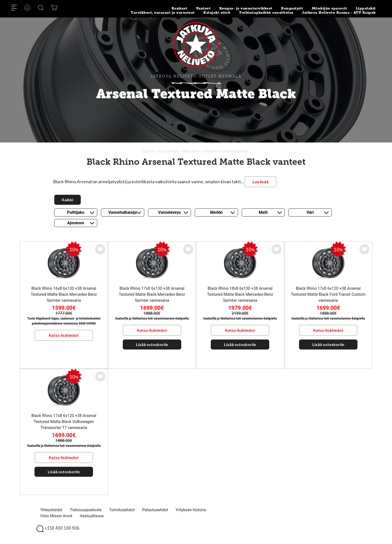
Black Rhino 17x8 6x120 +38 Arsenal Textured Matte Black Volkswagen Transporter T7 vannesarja (64, 422)
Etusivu (149, 151)
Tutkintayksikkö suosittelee (266, 13)
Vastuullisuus (92, 516)
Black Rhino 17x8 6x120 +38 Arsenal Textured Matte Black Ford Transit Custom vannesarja (328, 294)
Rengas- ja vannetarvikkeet (246, 8)
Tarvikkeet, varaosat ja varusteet (163, 13)
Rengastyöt (292, 8)
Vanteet (203, 8)
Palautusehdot (155, 510)
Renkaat (179, 8)
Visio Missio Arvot (56, 516)
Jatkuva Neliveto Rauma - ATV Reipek (339, 13)
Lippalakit (366, 8)
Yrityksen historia (191, 510)
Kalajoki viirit (217, 13)
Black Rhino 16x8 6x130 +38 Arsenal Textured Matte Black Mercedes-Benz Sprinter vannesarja (64, 294)
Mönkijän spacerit (329, 8)
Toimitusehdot (122, 510)
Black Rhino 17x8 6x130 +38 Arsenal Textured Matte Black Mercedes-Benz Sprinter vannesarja (152, 294)
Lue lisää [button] (260, 182)
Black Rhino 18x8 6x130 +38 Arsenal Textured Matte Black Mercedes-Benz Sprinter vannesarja (240, 294)
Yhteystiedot (51, 510)
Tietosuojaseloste (86, 510)
